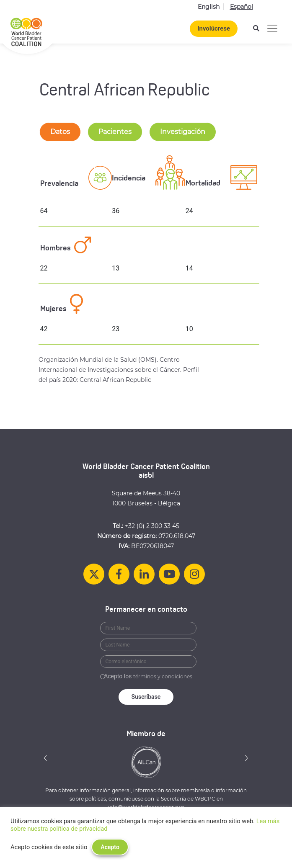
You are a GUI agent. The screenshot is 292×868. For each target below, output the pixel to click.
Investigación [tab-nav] (183, 132)
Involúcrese (214, 28)
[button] (46, 758)
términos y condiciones (163, 676)
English (209, 7)
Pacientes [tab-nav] (115, 132)
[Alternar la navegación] (272, 28)
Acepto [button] (110, 847)
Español (242, 7)
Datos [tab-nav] (60, 132)
